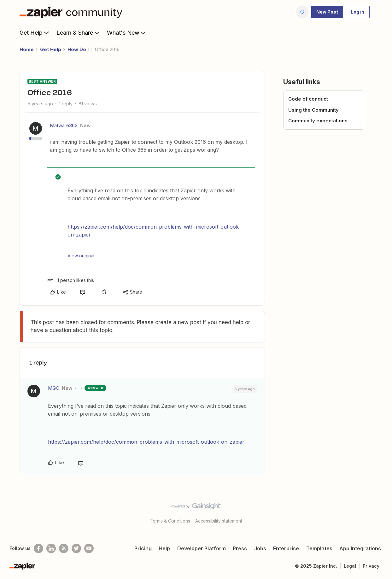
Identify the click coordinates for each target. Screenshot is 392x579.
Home (27, 49)
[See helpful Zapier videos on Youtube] (89, 548)
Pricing (143, 548)
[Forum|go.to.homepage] (73, 12)
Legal (350, 566)
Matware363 (64, 125)
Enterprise (286, 548)
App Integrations (360, 548)
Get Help (35, 32)
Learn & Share (79, 32)
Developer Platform (202, 548)
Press (240, 548)
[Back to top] (379, 512)
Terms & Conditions (170, 521)
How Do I (78, 49)
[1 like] (70, 280)
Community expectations (318, 121)
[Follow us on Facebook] (38, 548)
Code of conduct (308, 99)
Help (164, 548)
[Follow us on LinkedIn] (51, 548)
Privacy (371, 566)
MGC (54, 388)
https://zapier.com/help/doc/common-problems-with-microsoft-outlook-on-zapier (146, 442)
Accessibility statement (219, 521)
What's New (127, 32)
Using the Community (313, 110)
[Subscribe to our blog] (64, 548)
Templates (319, 548)
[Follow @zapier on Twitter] (76, 548)
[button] (327, 12)
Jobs (260, 548)
